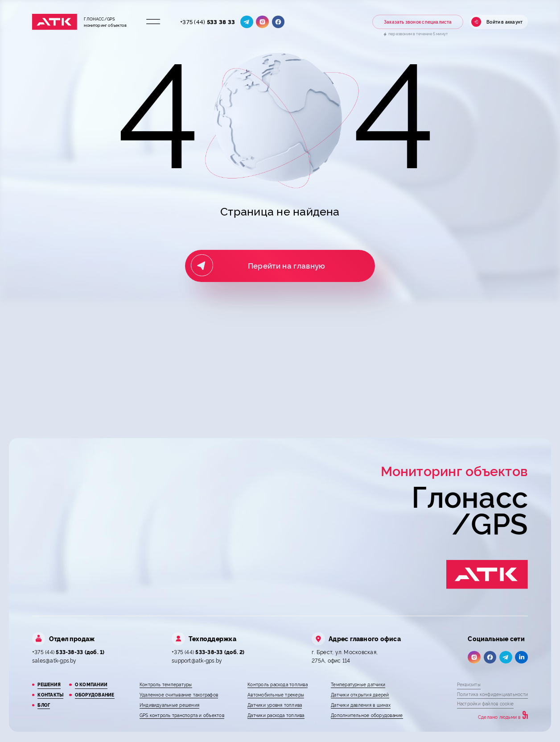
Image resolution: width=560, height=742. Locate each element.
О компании (91, 684)
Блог (44, 705)
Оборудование (95, 694)
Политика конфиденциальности (492, 694)
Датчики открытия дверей (360, 694)
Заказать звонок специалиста (418, 22)
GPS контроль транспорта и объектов (182, 715)
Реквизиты (469, 684)
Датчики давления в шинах (361, 705)
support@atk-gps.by (197, 660)
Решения (49, 684)
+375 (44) (208, 21)
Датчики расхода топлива (276, 715)
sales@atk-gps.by (54, 660)
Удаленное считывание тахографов (179, 694)
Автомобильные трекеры (276, 694)
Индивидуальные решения (169, 705)
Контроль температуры (166, 684)
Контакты (50, 694)
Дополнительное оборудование (367, 715)
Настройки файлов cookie (485, 703)
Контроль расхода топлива (278, 684)
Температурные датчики (358, 684)
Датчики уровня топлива (275, 705)
